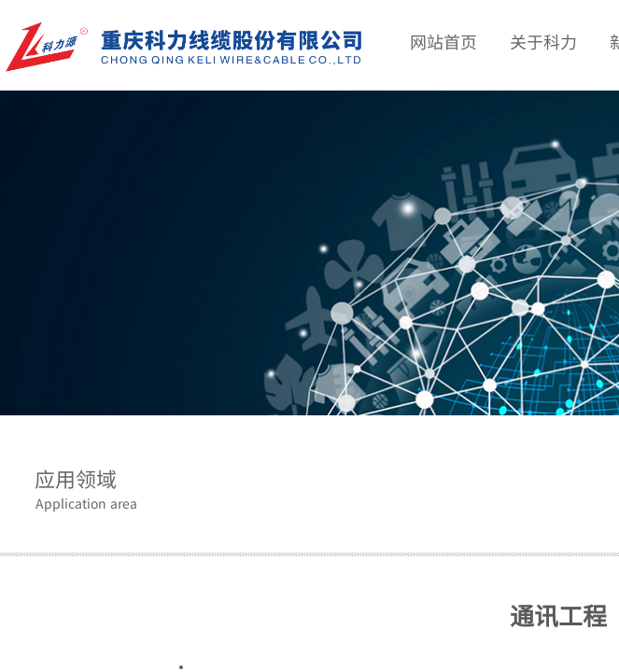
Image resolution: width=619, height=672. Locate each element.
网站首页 (443, 41)
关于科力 (543, 41)
